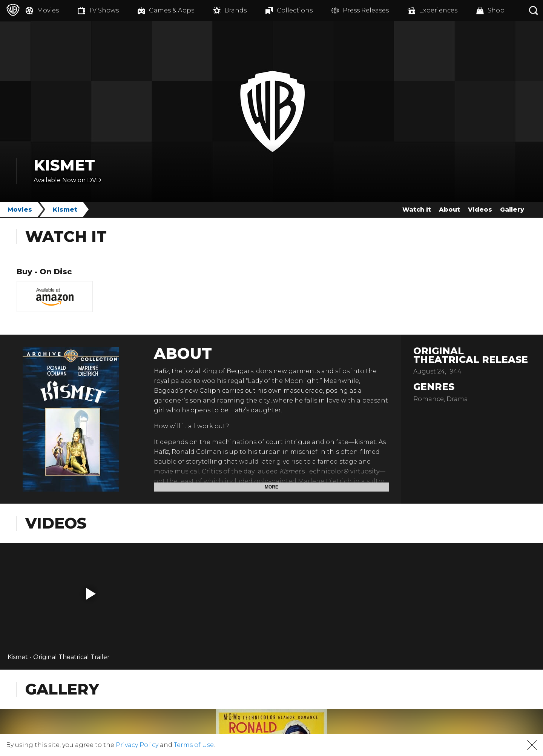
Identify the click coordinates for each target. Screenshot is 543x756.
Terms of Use (194, 745)
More (271, 487)
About (449, 210)
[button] (91, 594)
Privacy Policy (137, 745)
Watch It (417, 210)
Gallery (512, 210)
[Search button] (534, 10)
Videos (480, 210)
